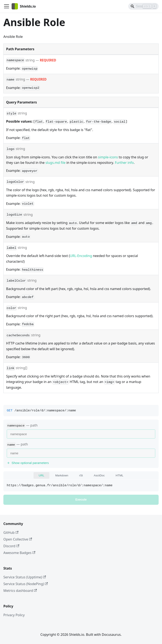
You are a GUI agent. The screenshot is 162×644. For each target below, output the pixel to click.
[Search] (143, 6)
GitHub (11, 533)
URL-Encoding (81, 256)
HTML (119, 475)
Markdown (62, 475)
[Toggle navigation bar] (7, 6)
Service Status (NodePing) (26, 584)
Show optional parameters (28, 463)
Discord (11, 546)
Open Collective (18, 539)
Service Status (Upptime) (25, 577)
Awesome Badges (19, 553)
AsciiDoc (99, 475)
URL (41, 475)
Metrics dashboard (20, 591)
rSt (81, 475)
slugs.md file (55, 163)
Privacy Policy (14, 615)
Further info (124, 163)
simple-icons (108, 157)
